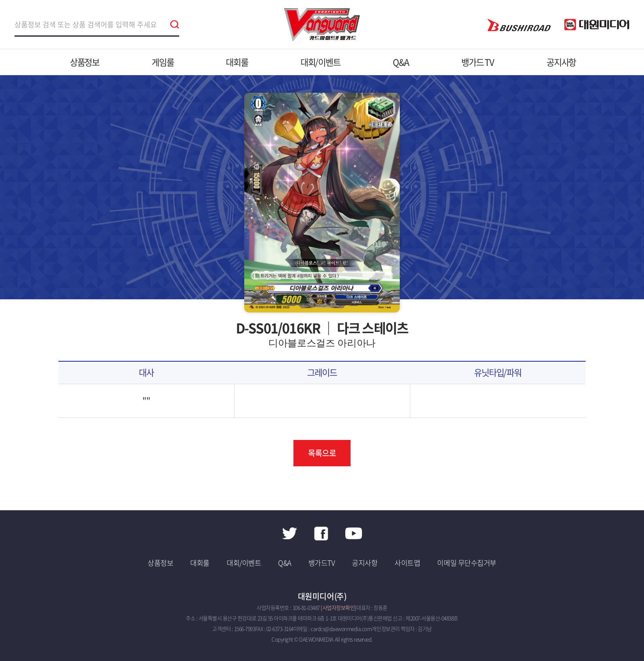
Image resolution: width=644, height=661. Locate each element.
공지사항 (561, 62)
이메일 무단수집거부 (467, 563)
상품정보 (85, 62)
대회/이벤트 (320, 62)
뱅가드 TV (478, 62)
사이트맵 (407, 563)
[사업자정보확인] (338, 608)
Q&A (401, 62)
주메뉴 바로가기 (0, 0)
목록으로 (322, 453)
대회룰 (237, 62)
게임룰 (163, 62)
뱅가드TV (322, 563)
